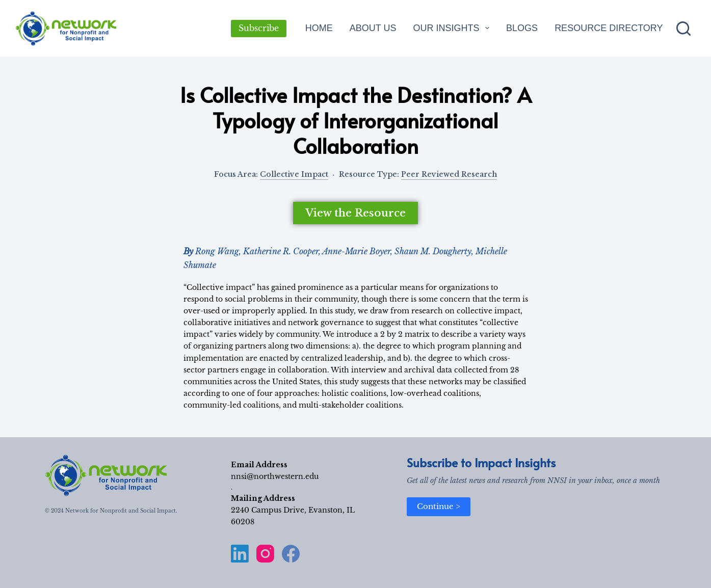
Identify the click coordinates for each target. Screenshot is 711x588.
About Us (373, 28)
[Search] (683, 29)
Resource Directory (609, 28)
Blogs (522, 28)
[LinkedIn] (240, 554)
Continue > (439, 506)
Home (319, 28)
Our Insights (453, 28)
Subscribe (259, 28)
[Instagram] (265, 554)
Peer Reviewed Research (449, 174)
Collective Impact (294, 174)
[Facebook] (291, 554)
